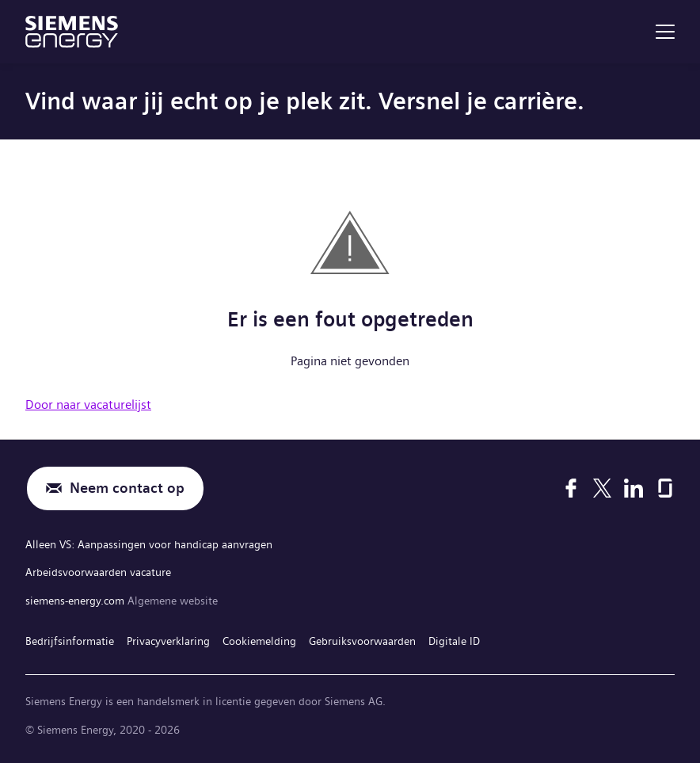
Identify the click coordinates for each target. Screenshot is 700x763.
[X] (602, 488)
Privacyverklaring (168, 641)
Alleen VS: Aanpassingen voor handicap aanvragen (149, 544)
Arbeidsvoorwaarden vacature (98, 572)
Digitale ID (454, 641)
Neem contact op (127, 488)
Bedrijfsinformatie (70, 641)
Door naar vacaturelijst (88, 404)
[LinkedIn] (633, 488)
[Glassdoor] (665, 488)
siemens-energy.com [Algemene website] (76, 601)
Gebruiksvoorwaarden (362, 641)
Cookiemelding (259, 641)
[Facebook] (571, 488)
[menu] (665, 32)
